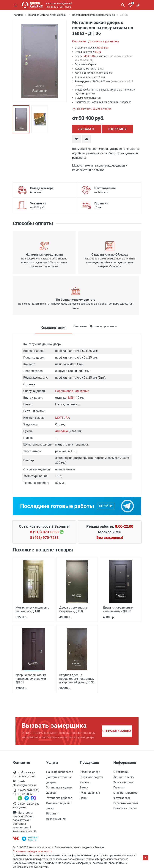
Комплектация (39, 328)
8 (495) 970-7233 (44, 538)
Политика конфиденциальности (32, 850)
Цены (84, 797)
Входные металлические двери (47, 15)
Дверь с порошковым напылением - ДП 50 (117, 609)
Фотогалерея (122, 797)
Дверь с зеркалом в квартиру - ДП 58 (73, 609)
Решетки (85, 781)
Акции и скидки (124, 776)
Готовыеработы (30, 838)
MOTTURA (90, 56)
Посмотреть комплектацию (92, 109)
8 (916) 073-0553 (44, 532)
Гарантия (119, 787)
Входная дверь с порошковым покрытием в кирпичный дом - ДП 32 (76, 678)
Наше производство (60, 771)
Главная (18, 15)
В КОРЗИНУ (117, 129)
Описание (79, 41)
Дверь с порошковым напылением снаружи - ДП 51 (33, 678)
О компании (121, 771)
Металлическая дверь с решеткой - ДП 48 (31, 609)
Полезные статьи (125, 807)
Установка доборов (59, 797)
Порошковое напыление (72, 391)
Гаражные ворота (91, 776)
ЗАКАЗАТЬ (87, 129)
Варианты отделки (126, 802)
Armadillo (62, 431)
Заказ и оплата (123, 781)
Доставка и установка (104, 41)
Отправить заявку (117, 730)
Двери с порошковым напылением (93, 15)
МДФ (98, 52)
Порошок (103, 48)
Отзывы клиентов (125, 792)
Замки (84, 787)
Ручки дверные (90, 792)
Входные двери (90, 771)
